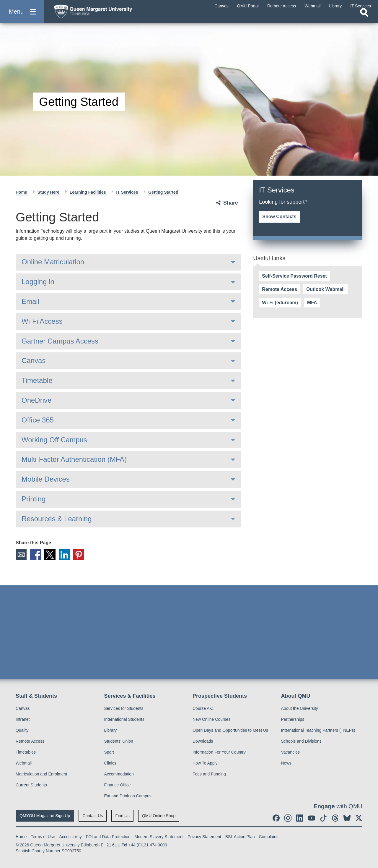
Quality (22, 730)
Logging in (38, 282)
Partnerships (293, 719)
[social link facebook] (276, 818)
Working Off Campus (54, 440)
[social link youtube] (312, 818)
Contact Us (93, 816)
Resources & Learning (57, 519)
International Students (124, 719)
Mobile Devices (46, 479)
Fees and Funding (209, 774)
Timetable (37, 380)
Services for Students (124, 708)
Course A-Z (203, 708)
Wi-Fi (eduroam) (280, 303)
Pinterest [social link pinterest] (80, 555)
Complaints (269, 837)
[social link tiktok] (323, 818)
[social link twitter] (359, 818)
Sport (109, 752)
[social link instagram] (288, 818)
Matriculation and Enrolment (41, 774)
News (286, 763)
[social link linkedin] (300, 818)
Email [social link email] (21, 555)
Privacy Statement (204, 837)
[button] (22, 15)
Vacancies (291, 752)
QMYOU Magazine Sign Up (45, 816)
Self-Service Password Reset (294, 276)
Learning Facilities (88, 192)
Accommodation (119, 774)
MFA (312, 303)
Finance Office (118, 785)
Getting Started (163, 192)
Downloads (203, 741)
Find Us (122, 816)
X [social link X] (51, 555)
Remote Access (280, 289)
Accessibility (71, 837)
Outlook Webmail (325, 289)
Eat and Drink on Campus (128, 796)
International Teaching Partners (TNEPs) (318, 730)
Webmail (24, 763)
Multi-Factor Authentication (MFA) (74, 459)
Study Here (49, 192)
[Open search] (364, 20)
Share (231, 203)
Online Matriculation (53, 262)
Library (111, 730)
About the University (300, 708)
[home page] (107, 14)
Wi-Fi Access (42, 321)
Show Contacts (279, 217)
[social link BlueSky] (347, 818)
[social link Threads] (335, 818)
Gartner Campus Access (60, 341)
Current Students (31, 785)
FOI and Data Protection (108, 837)
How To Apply (205, 763)
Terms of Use (43, 837)
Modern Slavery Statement (159, 837)
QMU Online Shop (159, 816)
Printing (34, 499)
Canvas (34, 361)
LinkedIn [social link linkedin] (66, 555)
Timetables (26, 752)
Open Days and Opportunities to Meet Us (230, 730)
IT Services (128, 192)
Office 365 (38, 420)
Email (30, 301)
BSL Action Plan (240, 837)
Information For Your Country (219, 752)
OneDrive (36, 400)
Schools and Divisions (301, 741)
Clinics (110, 763)
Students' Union (119, 741)
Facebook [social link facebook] (36, 555)
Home (22, 192)
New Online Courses (211, 719)
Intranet (23, 719)
